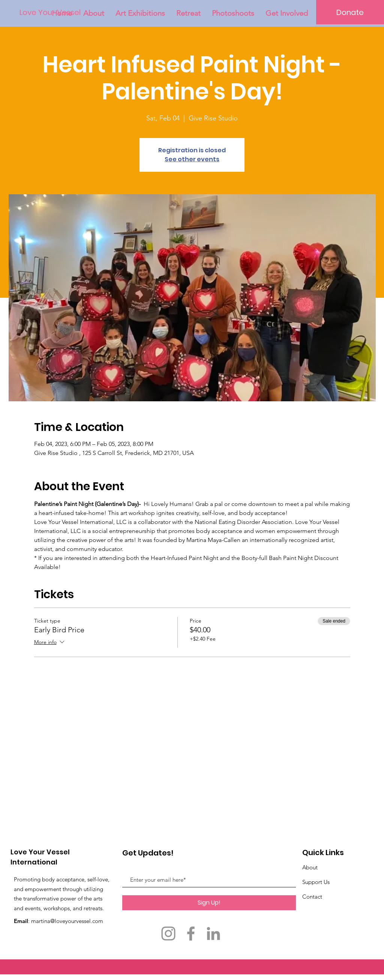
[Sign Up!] (209, 903)
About (310, 867)
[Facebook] (191, 933)
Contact (312, 897)
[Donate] (350, 12)
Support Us (316, 882)
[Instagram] (168, 933)
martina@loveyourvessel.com (67, 921)
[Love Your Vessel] (50, 12)
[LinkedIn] (213, 933)
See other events (192, 159)
